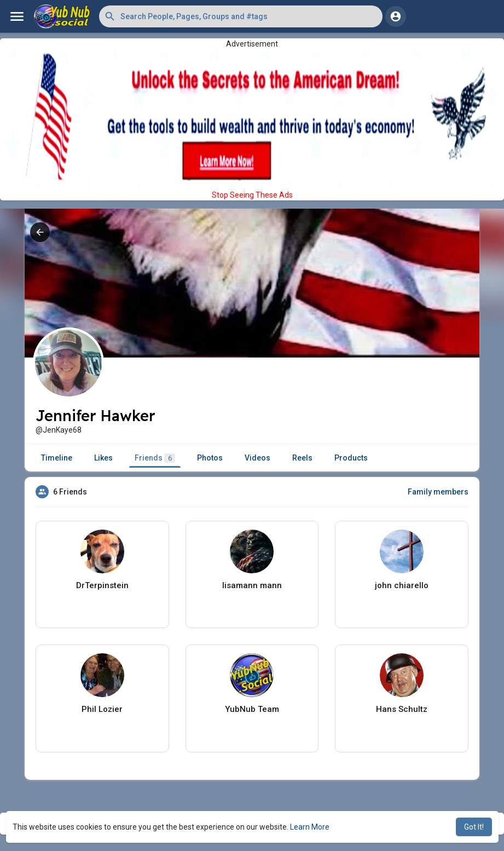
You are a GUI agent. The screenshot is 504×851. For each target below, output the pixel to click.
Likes (103, 458)
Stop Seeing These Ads (252, 195)
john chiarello (402, 585)
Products (351, 458)
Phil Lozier (102, 709)
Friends (155, 458)
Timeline (57, 458)
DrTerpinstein (102, 585)
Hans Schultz (402, 709)
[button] (241, 16)
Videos (257, 458)
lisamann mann (252, 585)
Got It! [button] (474, 827)
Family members (438, 492)
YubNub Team (252, 709)
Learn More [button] (310, 827)
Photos (210, 458)
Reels (302, 458)
